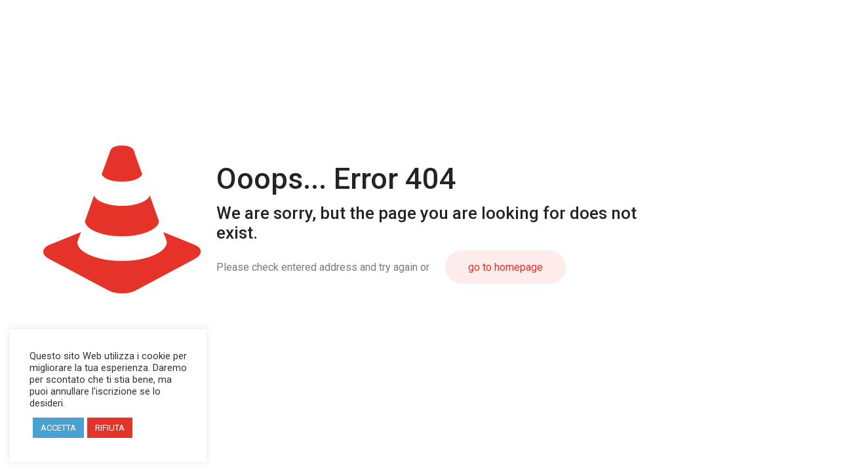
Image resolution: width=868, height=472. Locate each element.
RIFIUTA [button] (110, 428)
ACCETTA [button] (58, 428)
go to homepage (505, 267)
